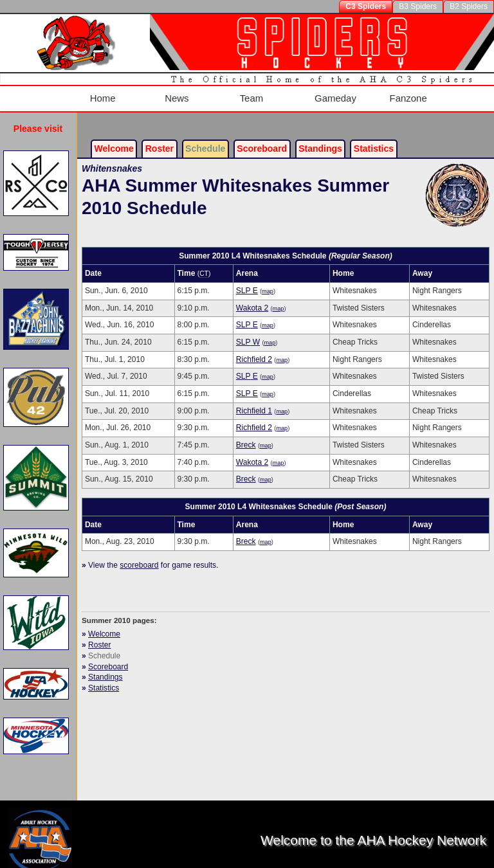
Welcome (114, 139)
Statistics (104, 678)
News (174, 94)
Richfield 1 (254, 401)
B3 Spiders (418, 6)
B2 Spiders (469, 6)
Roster (160, 139)
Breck (246, 435)
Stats (374, 139)
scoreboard (139, 556)
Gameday (335, 94)
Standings (320, 139)
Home (99, 94)
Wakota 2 (252, 298)
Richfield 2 (254, 349)
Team (250, 94)
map (268, 282)
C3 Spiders (366, 6)
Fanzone (409, 94)
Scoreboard (262, 139)
